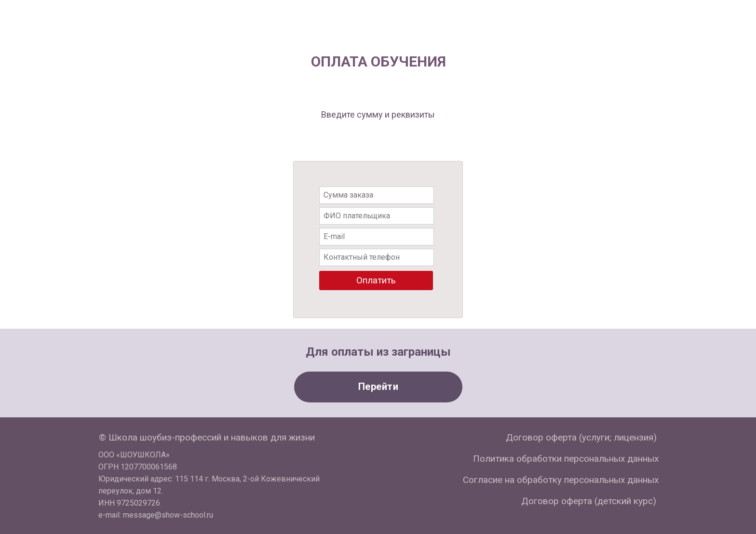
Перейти (378, 387)
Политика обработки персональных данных (566, 459)
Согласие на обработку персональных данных (561, 480)
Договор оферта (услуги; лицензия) (581, 437)
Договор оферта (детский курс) (589, 501)
